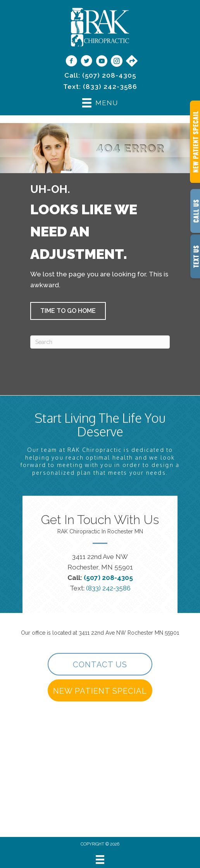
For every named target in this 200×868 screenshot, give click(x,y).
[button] (68, 311)
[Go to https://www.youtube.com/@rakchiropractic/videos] (102, 62)
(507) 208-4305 (109, 75)
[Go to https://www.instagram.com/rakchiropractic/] (117, 62)
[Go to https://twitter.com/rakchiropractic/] (86, 62)
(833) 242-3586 (110, 87)
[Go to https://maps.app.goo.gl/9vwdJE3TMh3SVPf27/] (132, 61)
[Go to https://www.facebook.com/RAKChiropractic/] (71, 62)
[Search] (100, 342)
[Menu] (100, 859)
